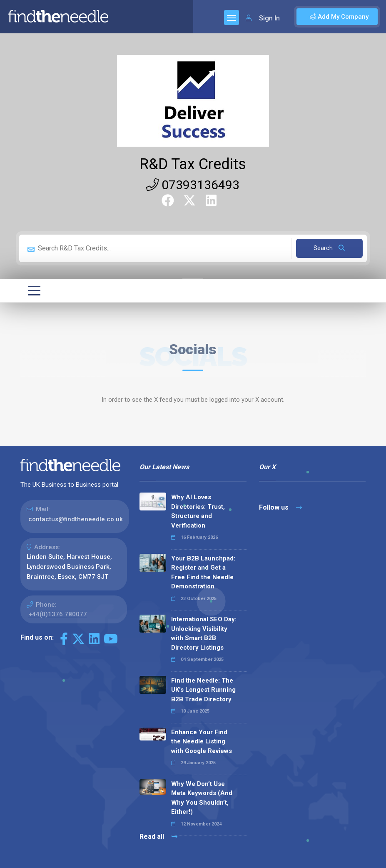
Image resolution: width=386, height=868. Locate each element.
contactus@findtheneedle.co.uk (76, 519)
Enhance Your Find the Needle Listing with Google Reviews (202, 742)
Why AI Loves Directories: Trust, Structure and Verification (198, 511)
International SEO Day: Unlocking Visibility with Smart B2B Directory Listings (204, 633)
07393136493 (193, 185)
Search (329, 248)
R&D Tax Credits (193, 164)
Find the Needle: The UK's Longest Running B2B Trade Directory (203, 690)
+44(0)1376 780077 (58, 614)
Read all (158, 837)
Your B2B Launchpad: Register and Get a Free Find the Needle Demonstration (203, 573)
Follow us (280, 507)
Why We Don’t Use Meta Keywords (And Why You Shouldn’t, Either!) (202, 798)
